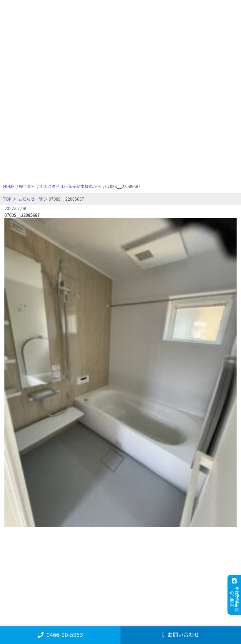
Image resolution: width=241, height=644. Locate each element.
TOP (7, 199)
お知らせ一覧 (31, 199)
